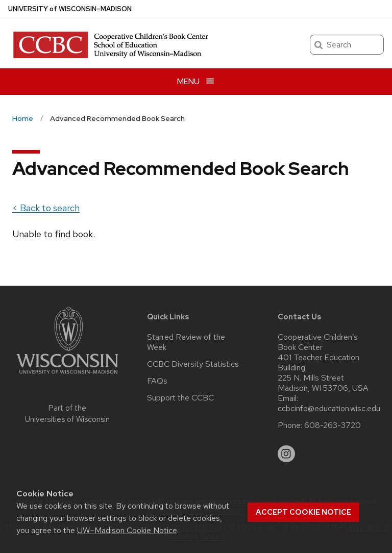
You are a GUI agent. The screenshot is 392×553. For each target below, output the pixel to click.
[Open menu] (196, 81)
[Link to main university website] (67, 376)
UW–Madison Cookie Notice (127, 530)
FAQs (157, 381)
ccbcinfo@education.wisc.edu (329, 409)
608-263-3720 (333, 425)
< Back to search (46, 208)
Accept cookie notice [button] (303, 512)
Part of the (67, 414)
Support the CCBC (180, 398)
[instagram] (286, 454)
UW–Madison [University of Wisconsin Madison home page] (70, 9)
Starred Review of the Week (186, 342)
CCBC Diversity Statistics (193, 364)
